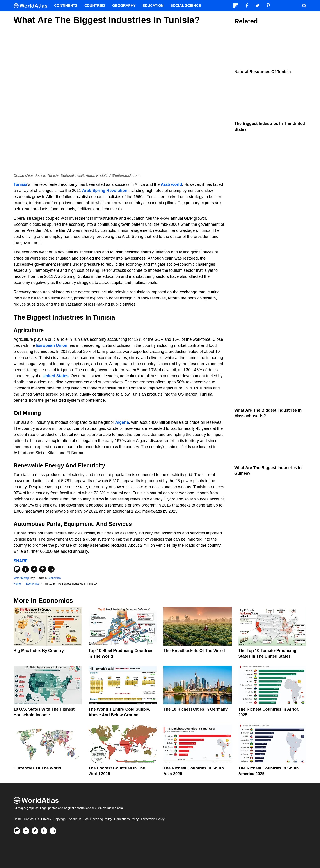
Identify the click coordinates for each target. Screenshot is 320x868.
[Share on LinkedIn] (51, 569)
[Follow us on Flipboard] (17, 831)
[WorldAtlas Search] (304, 6)
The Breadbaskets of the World (194, 651)
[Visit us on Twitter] (35, 831)
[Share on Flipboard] (17, 569)
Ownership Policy (153, 819)
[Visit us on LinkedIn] (53, 831)
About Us (75, 819)
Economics (54, 578)
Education (153, 6)
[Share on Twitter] (34, 569)
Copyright (60, 819)
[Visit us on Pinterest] (44, 831)
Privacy (46, 819)
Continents (66, 6)
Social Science (186, 6)
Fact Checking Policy (98, 819)
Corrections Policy (126, 819)
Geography (124, 6)
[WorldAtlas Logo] (32, 6)
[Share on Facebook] (25, 569)
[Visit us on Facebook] (26, 831)
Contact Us (31, 819)
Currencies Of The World (37, 768)
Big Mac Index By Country (39, 651)
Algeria (122, 422)
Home (18, 819)
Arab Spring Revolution (105, 191)
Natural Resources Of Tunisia (263, 72)
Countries (95, 6)
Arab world (171, 184)
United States (56, 376)
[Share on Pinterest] (43, 569)
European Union (52, 345)
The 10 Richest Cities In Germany (195, 709)
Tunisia (21, 184)
